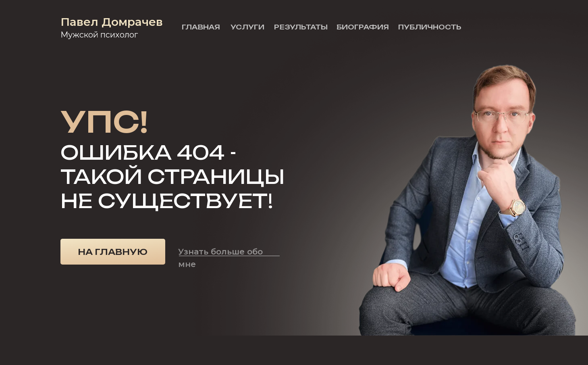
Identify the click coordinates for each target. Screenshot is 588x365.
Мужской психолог (99, 35)
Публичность (430, 27)
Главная (201, 27)
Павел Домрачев (112, 22)
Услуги (247, 27)
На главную (113, 252)
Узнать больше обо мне (220, 258)
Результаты (301, 27)
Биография (363, 27)
